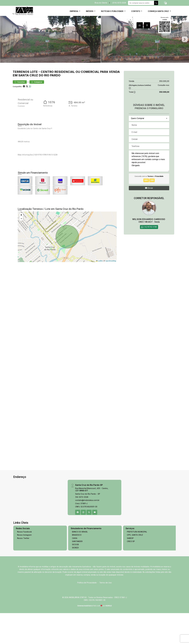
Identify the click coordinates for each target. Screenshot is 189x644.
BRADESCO (77, 551)
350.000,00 (164, 97)
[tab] (140, 25)
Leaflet (99, 277)
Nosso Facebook (24, 548)
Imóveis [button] (90, 11)
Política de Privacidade (87, 599)
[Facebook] (78, 529)
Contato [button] (136, 11)
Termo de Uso (105, 599)
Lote (34, 88)
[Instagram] (83, 529)
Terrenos (21, 88)
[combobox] (149, 135)
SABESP (130, 554)
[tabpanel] (94, 47)
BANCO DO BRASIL (80, 548)
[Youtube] (95, 529)
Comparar (37, 98)
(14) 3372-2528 (82, 513)
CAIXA (75, 554)
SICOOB (75, 561)
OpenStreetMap (111, 277)
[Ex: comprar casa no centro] (141, 3)
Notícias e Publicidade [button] (112, 11)
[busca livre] (156, 3)
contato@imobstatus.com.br (87, 516)
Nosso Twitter (23, 554)
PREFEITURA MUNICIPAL (137, 548)
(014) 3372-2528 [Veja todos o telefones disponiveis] (119, 3)
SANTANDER (77, 557)
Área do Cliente (101, 3)
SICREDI (75, 564)
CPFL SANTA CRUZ (135, 551)
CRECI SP (131, 557)
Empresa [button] (74, 11)
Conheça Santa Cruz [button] (159, 11)
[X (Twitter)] (89, 529)
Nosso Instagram (24, 551)
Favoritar (20, 98)
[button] (165, 3)
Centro (47, 88)
